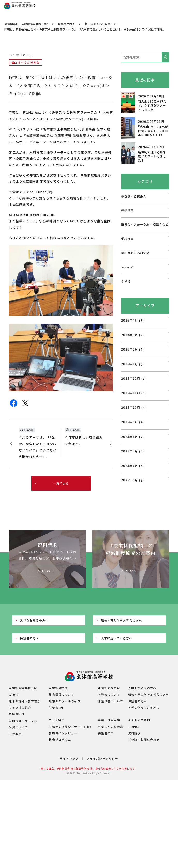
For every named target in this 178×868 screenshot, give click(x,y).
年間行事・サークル (23, 771)
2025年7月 (130, 502)
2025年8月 (130, 487)
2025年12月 (131, 429)
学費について (18, 778)
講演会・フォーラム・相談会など (145, 275)
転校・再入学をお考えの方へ (121, 671)
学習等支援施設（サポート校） (71, 777)
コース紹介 (57, 771)
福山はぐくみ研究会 (98, 74)
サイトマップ (69, 809)
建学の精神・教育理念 (25, 752)
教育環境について (61, 745)
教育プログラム (60, 790)
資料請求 (134, 784)
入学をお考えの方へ (34, 671)
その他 (126, 332)
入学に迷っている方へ (116, 689)
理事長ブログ (66, 74)
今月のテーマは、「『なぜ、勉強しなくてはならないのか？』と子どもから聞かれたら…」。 (38, 498)
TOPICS (134, 777)
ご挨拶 (14, 745)
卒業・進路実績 (109, 771)
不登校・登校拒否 (134, 247)
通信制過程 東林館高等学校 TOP (26, 74)
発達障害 (127, 261)
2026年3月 (130, 385)
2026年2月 (130, 400)
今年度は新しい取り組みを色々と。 (84, 491)
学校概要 (15, 784)
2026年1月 (130, 414)
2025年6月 (130, 516)
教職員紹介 (17, 765)
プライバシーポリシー (102, 809)
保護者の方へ (29, 689)
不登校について (109, 745)
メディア (127, 317)
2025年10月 (131, 458)
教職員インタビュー (63, 784)
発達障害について (111, 752)
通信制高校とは (109, 739)
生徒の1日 (56, 758)
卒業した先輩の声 (111, 777)
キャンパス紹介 (20, 758)
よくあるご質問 (139, 771)
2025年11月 (131, 444)
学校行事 (127, 289)
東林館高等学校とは (23, 739)
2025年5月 (130, 531)
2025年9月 (130, 473)
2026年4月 (130, 371)
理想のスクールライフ (65, 752)
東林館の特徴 (58, 739)
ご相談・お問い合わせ (144, 790)
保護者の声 (106, 784)
